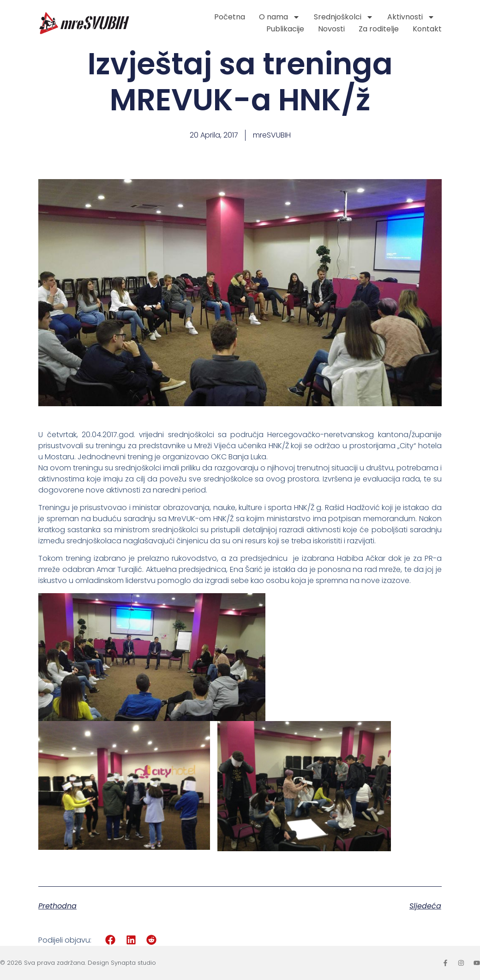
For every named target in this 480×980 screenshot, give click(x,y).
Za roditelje (379, 29)
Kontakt (427, 29)
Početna (230, 17)
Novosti (331, 29)
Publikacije (285, 29)
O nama (279, 17)
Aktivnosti (411, 17)
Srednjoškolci (344, 17)
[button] (111, 940)
